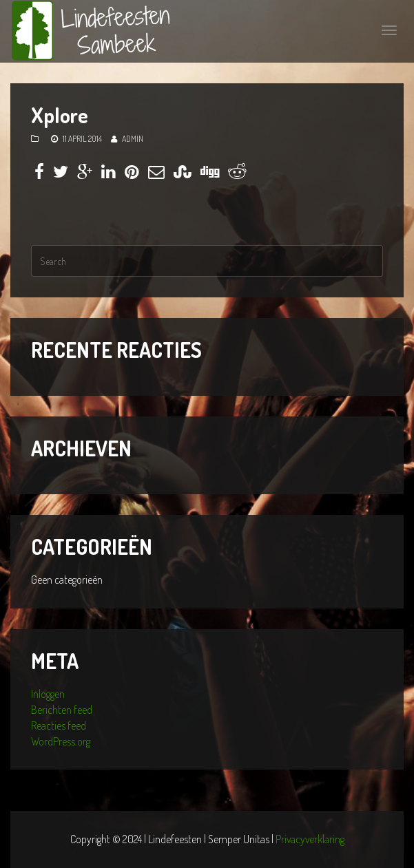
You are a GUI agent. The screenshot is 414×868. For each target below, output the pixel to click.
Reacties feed (59, 726)
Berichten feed (62, 710)
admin (133, 139)
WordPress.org (61, 741)
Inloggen (48, 694)
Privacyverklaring (310, 839)
